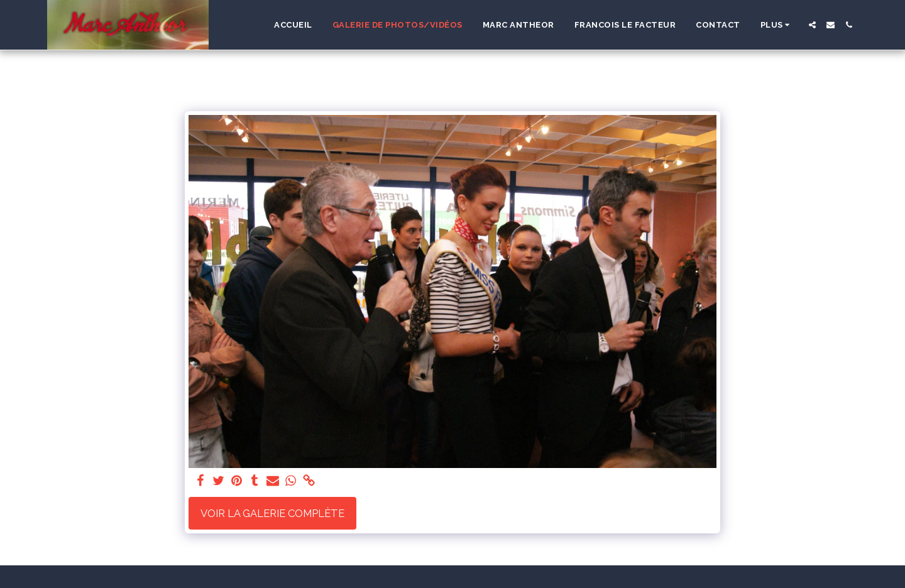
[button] (812, 25)
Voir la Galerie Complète (272, 513)
